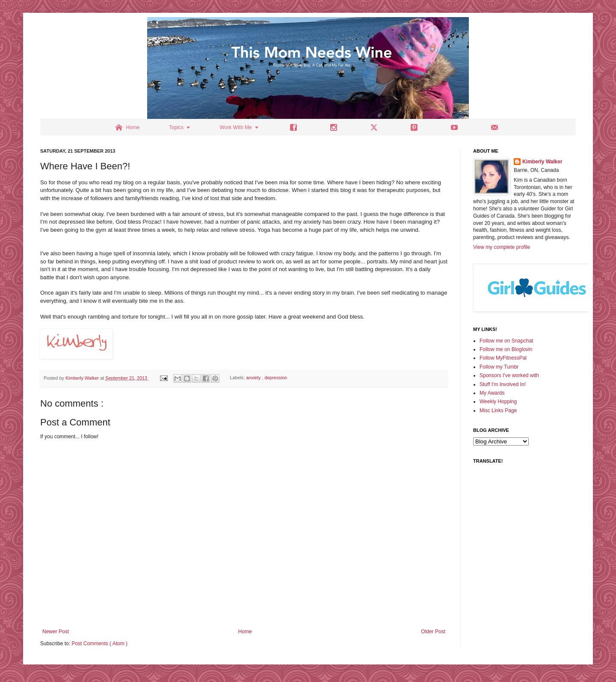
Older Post (433, 632)
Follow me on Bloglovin (506, 349)
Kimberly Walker (542, 162)
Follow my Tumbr (499, 367)
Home (245, 632)
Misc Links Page (498, 410)
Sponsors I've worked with (509, 375)
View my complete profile (502, 247)
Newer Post (56, 632)
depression (276, 378)
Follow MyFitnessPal (503, 358)
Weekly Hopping (498, 402)
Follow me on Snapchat (506, 341)
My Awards (492, 393)
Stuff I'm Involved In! (503, 384)
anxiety (254, 378)
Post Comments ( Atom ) (99, 644)
